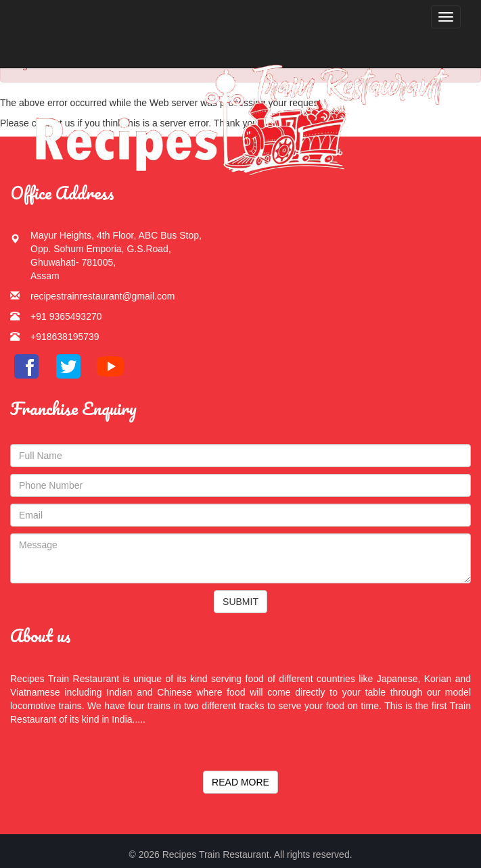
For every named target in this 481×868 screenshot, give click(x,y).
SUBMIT (240, 602)
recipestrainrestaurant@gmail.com (102, 296)
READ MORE (240, 782)
